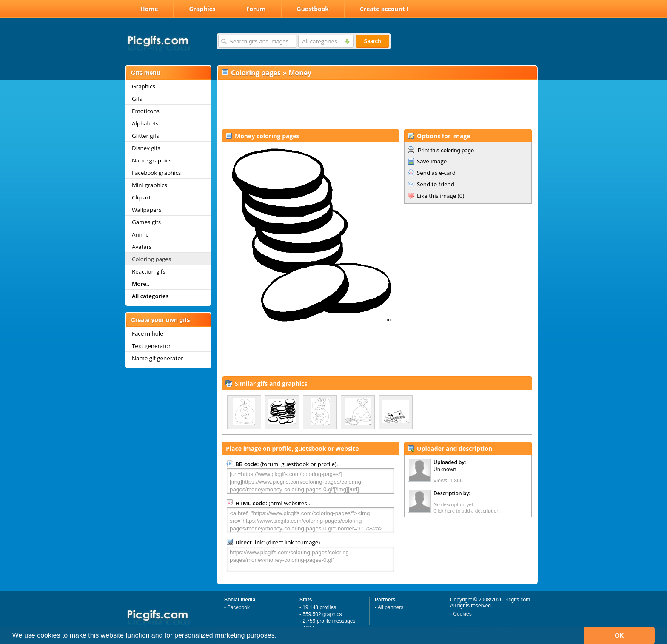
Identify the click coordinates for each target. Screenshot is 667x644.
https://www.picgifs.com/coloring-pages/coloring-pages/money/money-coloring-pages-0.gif (311, 559)
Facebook (238, 607)
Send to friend (436, 184)
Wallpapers (147, 210)
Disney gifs (146, 148)
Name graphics (152, 160)
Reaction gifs (149, 271)
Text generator (151, 346)
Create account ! (384, 9)
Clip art (141, 197)
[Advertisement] (377, 105)
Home (149, 9)
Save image (432, 161)
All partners (391, 607)
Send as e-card (436, 173)
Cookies (462, 614)
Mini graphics (150, 185)
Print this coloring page (446, 150)
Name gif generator (158, 358)
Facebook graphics (156, 173)
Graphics (202, 9)
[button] (280, 636)
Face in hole (148, 333)
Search (372, 41)
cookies (48, 635)
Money (300, 73)
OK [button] (619, 635)
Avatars (142, 247)
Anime (140, 234)
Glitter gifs (145, 136)
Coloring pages (151, 259)
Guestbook (313, 9)
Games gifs (146, 222)
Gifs (137, 99)
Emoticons (146, 111)
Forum (256, 9)
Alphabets (145, 123)
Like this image (436, 196)
